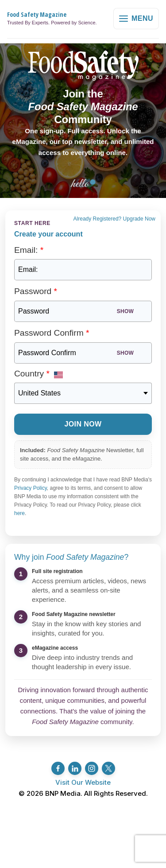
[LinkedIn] (75, 768)
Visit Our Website (83, 782)
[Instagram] (92, 768)
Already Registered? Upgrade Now (114, 219)
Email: (29, 250)
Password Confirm (52, 333)
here (19, 513)
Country (32, 374)
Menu (136, 18)
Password (36, 291)
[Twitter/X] (108, 768)
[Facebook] (58, 768)
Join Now (83, 424)
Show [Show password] (125, 311)
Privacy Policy (31, 488)
